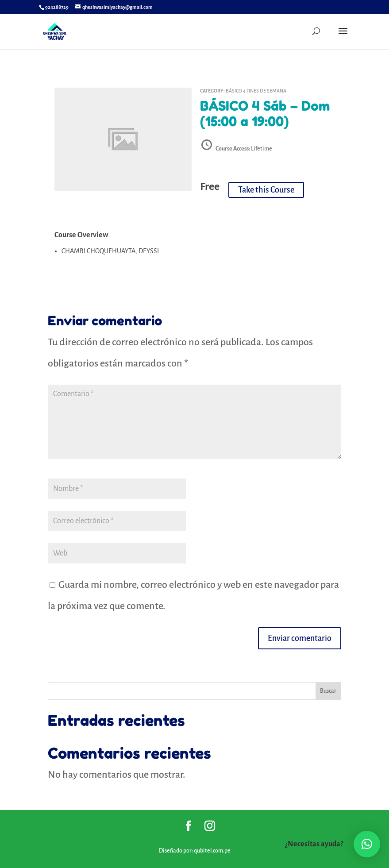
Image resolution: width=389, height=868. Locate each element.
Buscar (328, 691)
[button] (367, 844)
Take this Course (266, 190)
